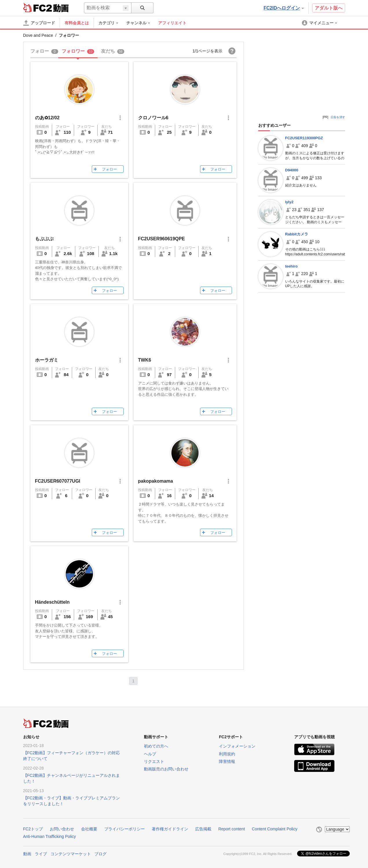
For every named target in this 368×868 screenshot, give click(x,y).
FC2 (37, 8)
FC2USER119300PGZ (304, 138)
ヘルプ (150, 754)
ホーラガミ (47, 360)
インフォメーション (237, 746)
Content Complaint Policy (275, 829)
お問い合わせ (62, 829)
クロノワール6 (153, 118)
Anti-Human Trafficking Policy (50, 836)
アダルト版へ (329, 8)
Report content (232, 829)
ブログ (100, 854)
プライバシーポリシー (125, 829)
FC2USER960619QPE (162, 239)
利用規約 (227, 754)
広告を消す (338, 117)
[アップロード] (39, 23)
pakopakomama (156, 481)
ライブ (41, 854)
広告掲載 (203, 829)
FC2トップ (33, 829)
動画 (27, 854)
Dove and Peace (38, 35)
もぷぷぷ (44, 239)
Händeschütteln (52, 602)
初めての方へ (156, 746)
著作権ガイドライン (170, 829)
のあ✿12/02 (47, 118)
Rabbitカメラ (297, 234)
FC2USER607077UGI (58, 481)
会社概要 (89, 829)
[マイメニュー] (320, 23)
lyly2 (289, 202)
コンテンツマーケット (71, 854)
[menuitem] (111, 23)
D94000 (292, 170)
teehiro (291, 266)
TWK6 (145, 360)
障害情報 (227, 761)
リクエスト (154, 761)
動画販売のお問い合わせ (166, 769)
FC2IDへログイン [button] (283, 8)
